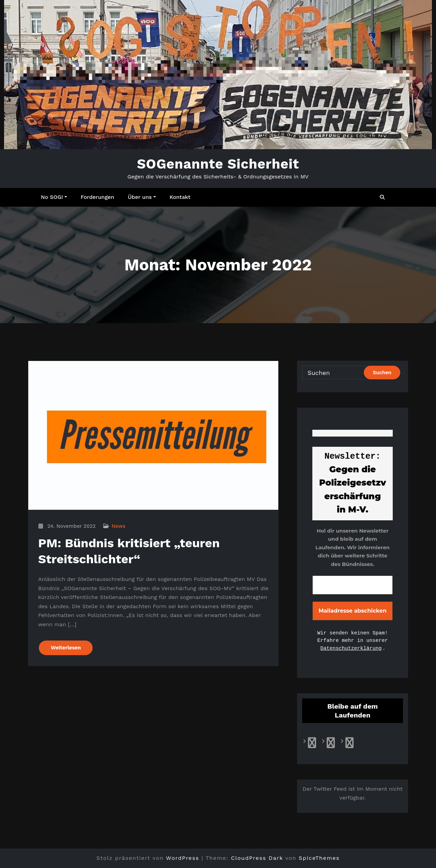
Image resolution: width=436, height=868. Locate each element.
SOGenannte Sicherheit (218, 164)
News (119, 526)
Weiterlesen (66, 648)
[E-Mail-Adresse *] (353, 585)
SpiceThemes (319, 858)
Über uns (142, 197)
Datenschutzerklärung (351, 649)
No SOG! (54, 197)
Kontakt (180, 197)
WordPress (182, 858)
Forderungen (97, 197)
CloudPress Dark (257, 858)
